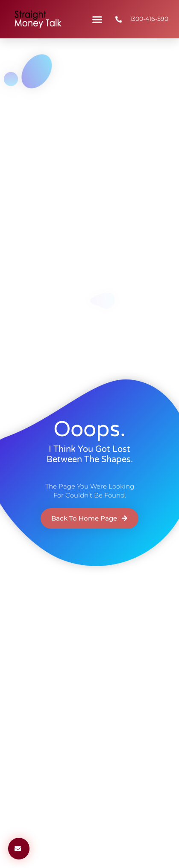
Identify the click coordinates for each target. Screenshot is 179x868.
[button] (97, 19)
